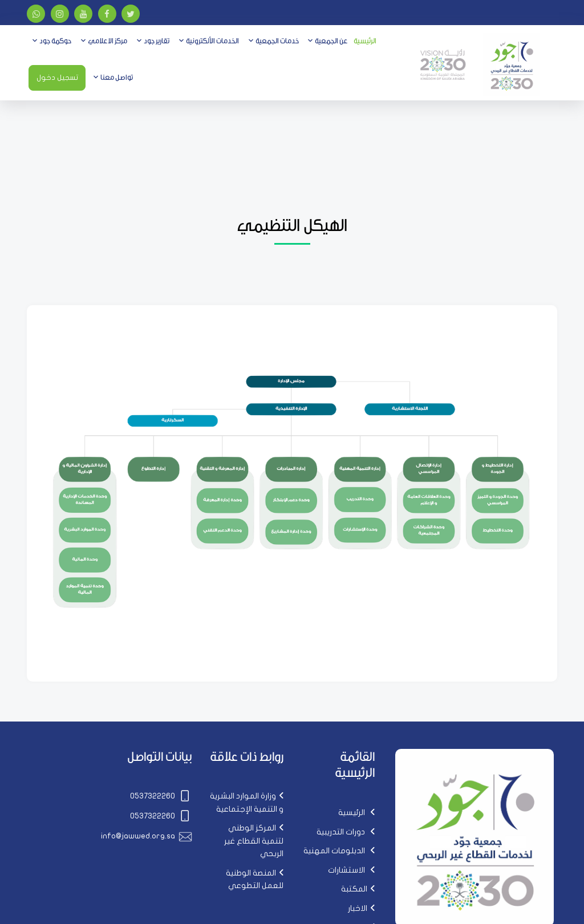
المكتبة (354, 889)
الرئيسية (365, 41)
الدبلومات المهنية (334, 851)
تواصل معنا (117, 77)
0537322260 (153, 796)
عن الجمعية (331, 41)
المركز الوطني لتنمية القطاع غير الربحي (254, 841)
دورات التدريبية (341, 832)
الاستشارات (346, 870)
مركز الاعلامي (108, 41)
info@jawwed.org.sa (138, 836)
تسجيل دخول (57, 78)
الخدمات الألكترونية (212, 41)
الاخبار (358, 908)
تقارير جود (157, 41)
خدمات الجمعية (277, 41)
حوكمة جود (55, 41)
